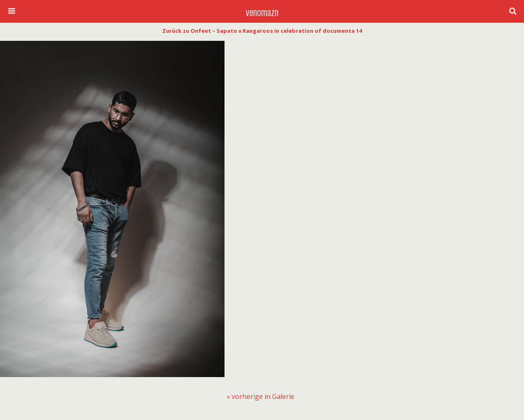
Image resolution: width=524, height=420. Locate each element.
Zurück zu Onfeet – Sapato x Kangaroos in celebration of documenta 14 (262, 31)
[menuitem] (261, 396)
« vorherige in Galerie (261, 396)
